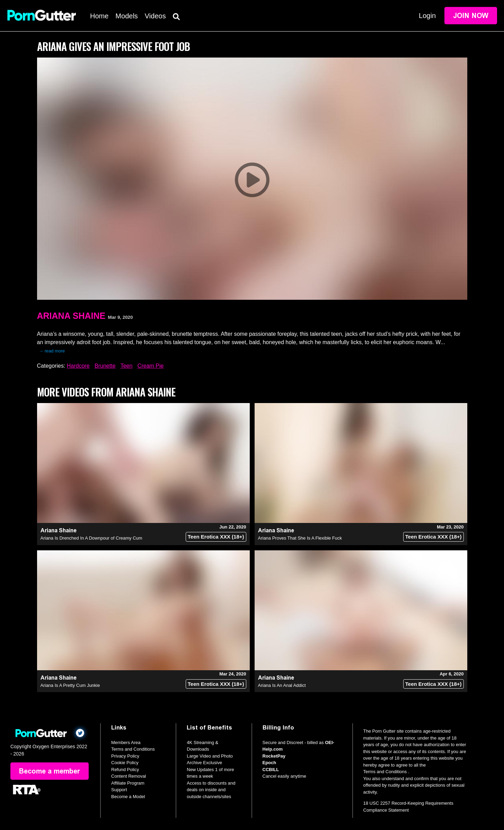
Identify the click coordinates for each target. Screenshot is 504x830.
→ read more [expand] (52, 351)
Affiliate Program (128, 783)
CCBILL (271, 770)
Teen (127, 366)
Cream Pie (151, 366)
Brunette (105, 366)
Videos (155, 16)
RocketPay (274, 756)
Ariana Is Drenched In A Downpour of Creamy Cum (91, 538)
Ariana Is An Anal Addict (282, 685)
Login (427, 16)
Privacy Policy (125, 756)
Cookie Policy (125, 763)
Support (119, 790)
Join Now (471, 16)
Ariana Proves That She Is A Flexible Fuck (300, 538)
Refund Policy (125, 770)
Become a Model (128, 797)
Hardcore (78, 366)
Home (99, 16)
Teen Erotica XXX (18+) (216, 537)
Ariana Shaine (71, 316)
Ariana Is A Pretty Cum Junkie (70, 685)
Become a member (50, 771)
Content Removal (129, 776)
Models (126, 16)
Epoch (269, 763)
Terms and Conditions (133, 749)
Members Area (126, 742)
